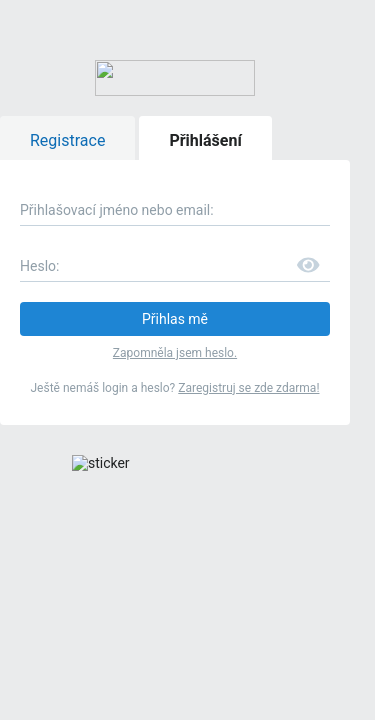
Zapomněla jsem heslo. (187, 192)
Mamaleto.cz (61, 524)
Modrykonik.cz (248, 501)
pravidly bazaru (140, 479)
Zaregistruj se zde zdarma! (261, 226)
